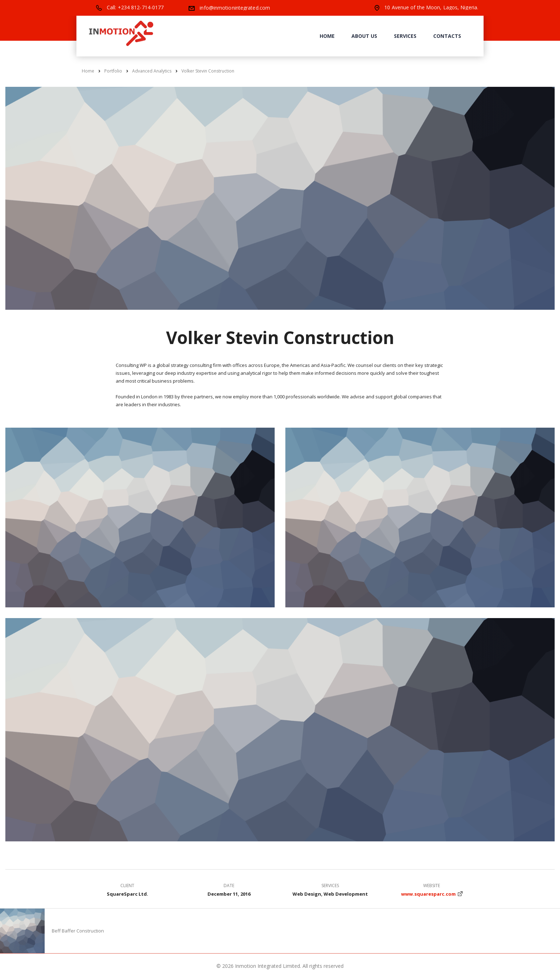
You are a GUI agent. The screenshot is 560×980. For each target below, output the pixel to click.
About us (364, 36)
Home (327, 36)
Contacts (447, 36)
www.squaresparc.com (428, 894)
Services (405, 36)
